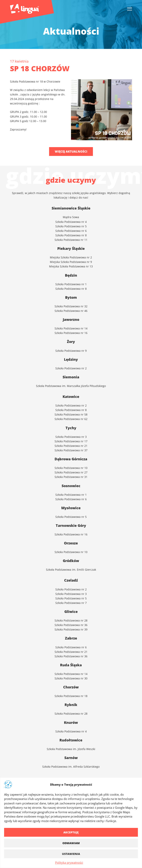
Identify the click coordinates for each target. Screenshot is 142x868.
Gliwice (71, 612)
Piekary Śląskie (71, 248)
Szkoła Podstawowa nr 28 (71, 620)
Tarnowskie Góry (71, 525)
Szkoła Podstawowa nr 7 (71, 603)
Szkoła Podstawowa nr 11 (71, 240)
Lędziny (71, 359)
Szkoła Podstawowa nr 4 (71, 222)
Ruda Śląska (71, 665)
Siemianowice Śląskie (71, 208)
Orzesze (71, 543)
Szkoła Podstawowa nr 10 (71, 468)
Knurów (71, 722)
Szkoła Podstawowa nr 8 (71, 235)
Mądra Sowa (71, 217)
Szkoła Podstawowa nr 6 (71, 231)
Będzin (71, 275)
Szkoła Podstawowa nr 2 (71, 589)
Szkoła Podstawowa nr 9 (71, 350)
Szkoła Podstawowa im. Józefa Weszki (71, 749)
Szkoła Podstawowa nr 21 (71, 446)
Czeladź (71, 580)
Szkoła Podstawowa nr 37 (71, 450)
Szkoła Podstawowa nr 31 (71, 477)
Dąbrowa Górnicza (71, 459)
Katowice (71, 397)
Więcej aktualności (71, 151)
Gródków (71, 561)
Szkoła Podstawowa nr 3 (71, 437)
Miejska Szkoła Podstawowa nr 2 (71, 257)
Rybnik (71, 705)
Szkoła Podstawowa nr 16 (71, 534)
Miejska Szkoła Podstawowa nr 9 (71, 262)
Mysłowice (71, 508)
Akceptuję (71, 832)
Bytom (71, 297)
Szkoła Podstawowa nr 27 (71, 472)
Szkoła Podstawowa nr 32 (71, 306)
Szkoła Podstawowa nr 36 (71, 625)
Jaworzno (71, 319)
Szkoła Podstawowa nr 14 (71, 674)
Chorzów (71, 687)
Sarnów (71, 758)
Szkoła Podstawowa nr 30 (71, 678)
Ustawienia (71, 854)
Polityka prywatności (69, 863)
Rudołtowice (71, 740)
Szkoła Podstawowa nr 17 (71, 441)
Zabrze (71, 638)
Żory (71, 342)
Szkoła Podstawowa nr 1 (71, 284)
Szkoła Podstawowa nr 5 (71, 226)
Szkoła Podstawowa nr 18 (71, 696)
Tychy (71, 428)
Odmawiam (71, 843)
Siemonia (71, 377)
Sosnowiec (71, 486)
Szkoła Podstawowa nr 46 (71, 311)
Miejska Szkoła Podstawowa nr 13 (71, 266)
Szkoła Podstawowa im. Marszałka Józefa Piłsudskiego (71, 386)
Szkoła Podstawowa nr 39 (71, 629)
